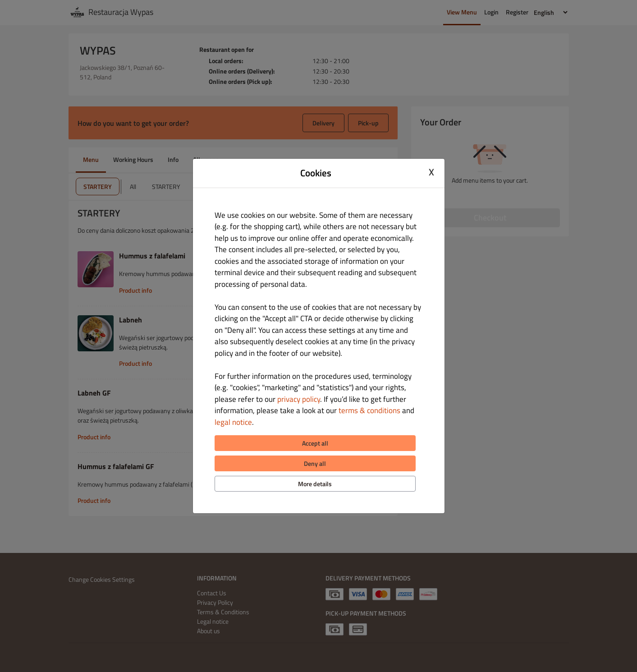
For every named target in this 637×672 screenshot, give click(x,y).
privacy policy (299, 399)
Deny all (315, 463)
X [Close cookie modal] (431, 172)
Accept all (315, 443)
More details (315, 484)
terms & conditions (369, 410)
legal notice (233, 422)
